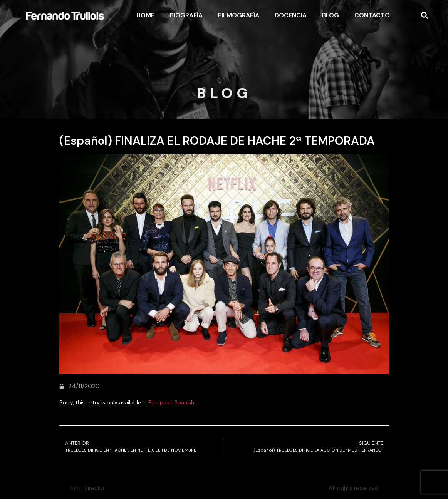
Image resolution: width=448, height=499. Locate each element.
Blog (331, 15)
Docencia (291, 15)
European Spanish (171, 402)
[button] (424, 16)
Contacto (372, 15)
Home (145, 15)
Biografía (186, 15)
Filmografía (239, 15)
